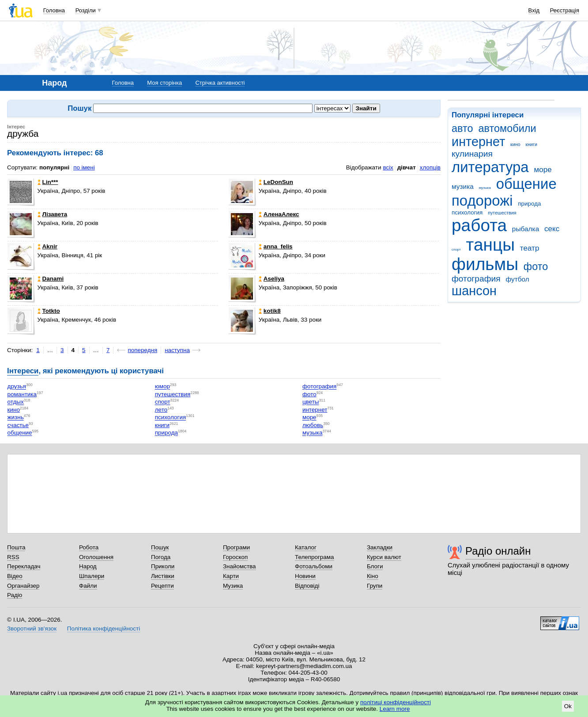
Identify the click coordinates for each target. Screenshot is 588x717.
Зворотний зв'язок (32, 629)
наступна (177, 350)
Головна (54, 10)
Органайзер (23, 586)
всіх (388, 167)
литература (490, 167)
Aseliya (271, 279)
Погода (161, 557)
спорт (456, 250)
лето (161, 410)
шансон (474, 291)
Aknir (47, 246)
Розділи (86, 10)
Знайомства (239, 566)
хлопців (430, 167)
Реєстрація (565, 10)
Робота (89, 547)
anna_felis (276, 246)
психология (467, 212)
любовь (313, 425)
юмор (162, 387)
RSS (13, 557)
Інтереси (23, 371)
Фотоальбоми (314, 566)
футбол (517, 279)
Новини (305, 576)
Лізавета (53, 214)
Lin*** (48, 182)
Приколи (163, 566)
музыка (485, 188)
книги (531, 144)
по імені (84, 167)
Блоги (375, 566)
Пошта (16, 547)
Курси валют (384, 557)
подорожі (482, 201)
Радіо (15, 595)
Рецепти (162, 586)
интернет (478, 142)
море (543, 170)
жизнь (16, 418)
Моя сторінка (164, 83)
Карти (231, 576)
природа (529, 204)
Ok (568, 706)
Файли (88, 586)
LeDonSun (276, 182)
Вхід (534, 10)
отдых (16, 402)
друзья (17, 387)
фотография (476, 279)
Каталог (306, 547)
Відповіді (307, 586)
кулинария (472, 154)
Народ (88, 566)
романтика (22, 394)
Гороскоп (235, 557)
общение (526, 184)
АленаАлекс (279, 214)
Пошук (160, 547)
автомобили (507, 128)
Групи (375, 586)
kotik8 (270, 311)
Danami (51, 279)
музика (463, 186)
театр (530, 248)
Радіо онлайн (498, 551)
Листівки (163, 576)
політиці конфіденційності (396, 702)
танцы (491, 245)
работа (479, 225)
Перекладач (24, 566)
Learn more (395, 709)
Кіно (373, 576)
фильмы (485, 264)
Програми (236, 547)
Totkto (49, 311)
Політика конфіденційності (104, 629)
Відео (15, 576)
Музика (233, 586)
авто (462, 128)
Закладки (380, 547)
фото (536, 267)
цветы (311, 402)
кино (515, 144)
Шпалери (92, 576)
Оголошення (96, 557)
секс (552, 229)
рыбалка (526, 229)
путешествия (502, 213)
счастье (18, 425)
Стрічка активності (220, 83)
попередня (142, 350)
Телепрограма (315, 557)
